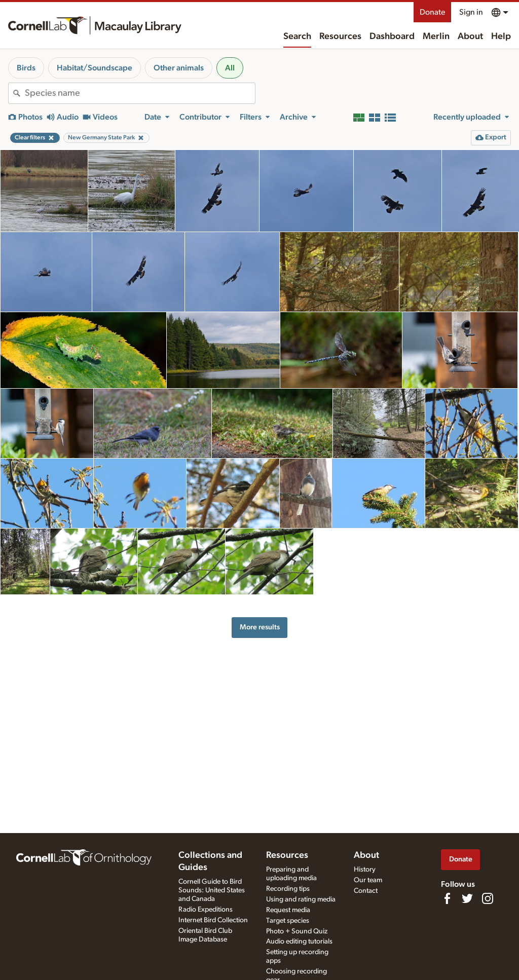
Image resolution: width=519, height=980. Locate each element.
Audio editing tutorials (299, 941)
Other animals (179, 68)
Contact (366, 891)
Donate (432, 12)
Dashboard (392, 36)
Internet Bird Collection (213, 920)
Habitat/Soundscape (95, 68)
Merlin (436, 36)
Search (297, 36)
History (365, 870)
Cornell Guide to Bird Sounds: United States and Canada (212, 890)
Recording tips (288, 889)
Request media (288, 910)
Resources (340, 36)
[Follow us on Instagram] (488, 898)
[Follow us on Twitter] (467, 898)
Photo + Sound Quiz (297, 931)
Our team (368, 880)
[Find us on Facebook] (447, 898)
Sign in (471, 12)
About (470, 36)
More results (260, 627)
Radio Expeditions (206, 910)
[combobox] (140, 93)
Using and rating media (301, 899)
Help (501, 36)
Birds (26, 68)
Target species (288, 921)
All (230, 68)
